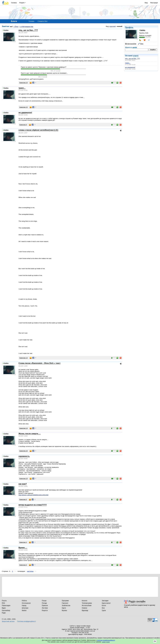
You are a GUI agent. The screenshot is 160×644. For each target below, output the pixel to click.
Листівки (45, 608)
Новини (84, 608)
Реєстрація (154, 3)
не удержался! (130, 67)
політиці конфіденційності (106, 640)
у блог (16, 27)
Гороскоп (65, 603)
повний (119, 26)
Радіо (4, 613)
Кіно (103, 608)
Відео (4, 608)
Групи (104, 610)
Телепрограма (87, 603)
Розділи (22, 3)
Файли (24, 610)
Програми (65, 601)
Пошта (4, 601)
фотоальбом (131, 44)
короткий (113, 26)
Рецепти (45, 610)
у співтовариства (26, 27)
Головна (14, 3)
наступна (30, 571)
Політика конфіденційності (26, 621)
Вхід (146, 3)
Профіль (129, 27)
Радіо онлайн (137, 601)
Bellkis (6, 30)
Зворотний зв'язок (8, 621)
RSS (3, 603)
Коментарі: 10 (24, 358)
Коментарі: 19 (24, 428)
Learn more (106, 642)
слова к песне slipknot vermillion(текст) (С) (38, 130)
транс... (128, 63)
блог (141, 44)
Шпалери (25, 608)
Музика (64, 610)
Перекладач (6, 605)
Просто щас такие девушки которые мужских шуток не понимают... (44, 73)
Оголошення (26, 603)
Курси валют (106, 603)
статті (136, 56)
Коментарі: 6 (23, 565)
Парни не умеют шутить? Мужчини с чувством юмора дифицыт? (44, 67)
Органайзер (6, 610)
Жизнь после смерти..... (30, 434)
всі (11, 27)
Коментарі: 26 (24, 451)
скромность (24, 456)
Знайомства (66, 605)
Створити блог (43, 21)
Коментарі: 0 (23, 499)
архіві (135, 47)
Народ (24, 605)
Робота (24, 601)
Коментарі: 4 (23, 542)
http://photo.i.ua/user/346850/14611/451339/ (34, 495)
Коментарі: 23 (24, 479)
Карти (64, 608)
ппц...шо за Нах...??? (132, 58)
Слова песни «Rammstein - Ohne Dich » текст (40, 363)
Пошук (44, 601)
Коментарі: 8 (23, 125)
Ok (155, 641)
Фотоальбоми (87, 605)
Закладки (105, 601)
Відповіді (85, 610)
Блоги (104, 605)
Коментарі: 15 (24, 83)
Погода (44, 603)
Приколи (45, 605)
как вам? (23, 484)
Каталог (85, 601)
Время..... (23, 548)
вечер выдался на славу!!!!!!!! (33, 505)
